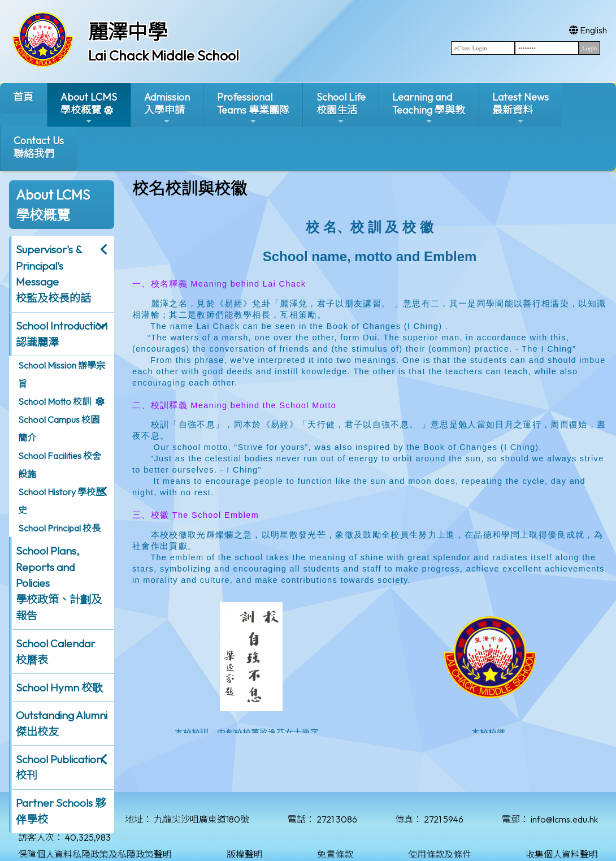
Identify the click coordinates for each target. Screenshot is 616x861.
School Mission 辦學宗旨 (62, 374)
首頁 (23, 97)
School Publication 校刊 (59, 767)
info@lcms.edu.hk (564, 819)
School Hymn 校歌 (59, 687)
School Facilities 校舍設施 (60, 465)
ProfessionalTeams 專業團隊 (253, 108)
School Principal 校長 (59, 528)
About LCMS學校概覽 (89, 108)
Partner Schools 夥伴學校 (61, 811)
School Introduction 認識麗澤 (62, 334)
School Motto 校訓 (55, 401)
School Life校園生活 (341, 108)
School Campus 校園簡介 (59, 429)
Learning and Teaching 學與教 (429, 108)
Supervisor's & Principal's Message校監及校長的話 (53, 274)
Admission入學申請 (167, 108)
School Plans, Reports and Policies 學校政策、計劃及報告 (59, 583)
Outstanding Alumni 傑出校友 (62, 723)
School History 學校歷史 (61, 501)
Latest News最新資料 (520, 108)
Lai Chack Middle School (164, 55)
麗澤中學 (128, 32)
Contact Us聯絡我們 (39, 147)
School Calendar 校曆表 (55, 652)
